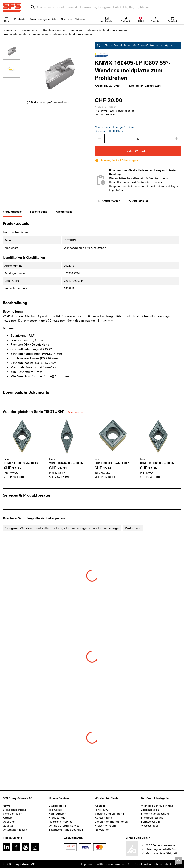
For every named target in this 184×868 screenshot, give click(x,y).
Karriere (8, 818)
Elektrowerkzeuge (152, 818)
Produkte (20, 19)
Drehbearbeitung (54, 30)
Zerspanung (30, 30)
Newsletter (102, 830)
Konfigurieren (58, 814)
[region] (14, 75)
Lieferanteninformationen (111, 822)
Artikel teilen (138, 201)
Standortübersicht (14, 810)
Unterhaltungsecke (15, 830)
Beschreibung (39, 212)
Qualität (8, 826)
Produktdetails (12, 212)
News (6, 806)
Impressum (88, 864)
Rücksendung (104, 818)
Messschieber (149, 826)
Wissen (80, 19)
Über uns (9, 822)
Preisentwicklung (106, 826)
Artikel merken (109, 201)
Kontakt (100, 806)
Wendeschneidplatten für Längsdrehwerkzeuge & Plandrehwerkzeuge (48, 34)
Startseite (10, 30)
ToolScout (55, 810)
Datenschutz (161, 864)
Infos (120, 190)
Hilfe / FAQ (102, 810)
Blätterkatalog (58, 806)
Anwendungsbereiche (43, 19)
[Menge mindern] (100, 139)
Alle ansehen (76, 412)
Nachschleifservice (61, 822)
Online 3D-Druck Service (64, 826)
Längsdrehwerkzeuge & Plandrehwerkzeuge (99, 30)
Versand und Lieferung (109, 814)
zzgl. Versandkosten (122, 111)
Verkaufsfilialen (13, 814)
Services (66, 19)
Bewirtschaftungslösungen (66, 830)
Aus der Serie (64, 212)
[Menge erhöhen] (176, 139)
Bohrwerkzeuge (151, 822)
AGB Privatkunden (139, 864)
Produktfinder (58, 818)
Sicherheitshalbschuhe (155, 814)
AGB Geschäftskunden (111, 864)
